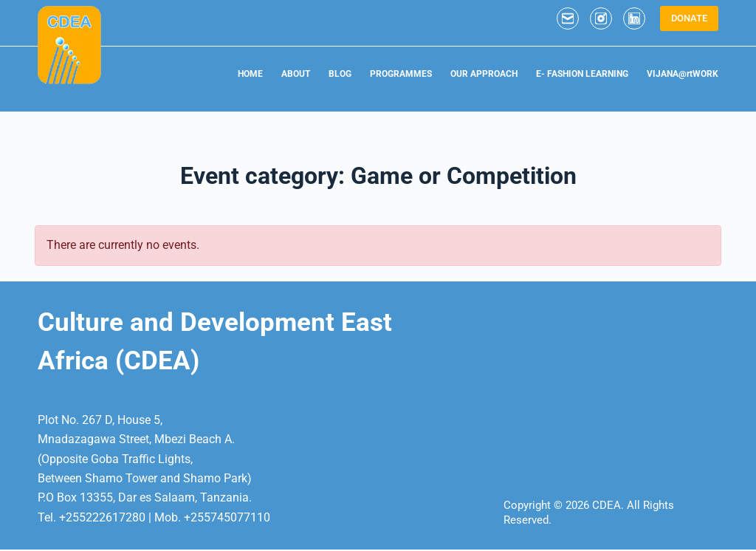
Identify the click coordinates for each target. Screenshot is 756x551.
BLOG (340, 74)
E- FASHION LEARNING (582, 74)
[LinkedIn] (634, 18)
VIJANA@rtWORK (683, 74)
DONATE (689, 18)
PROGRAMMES (401, 74)
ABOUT (296, 74)
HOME (250, 74)
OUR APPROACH (484, 74)
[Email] (568, 18)
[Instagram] (601, 18)
